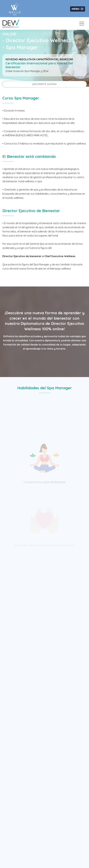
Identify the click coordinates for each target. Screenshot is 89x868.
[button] (78, 9)
